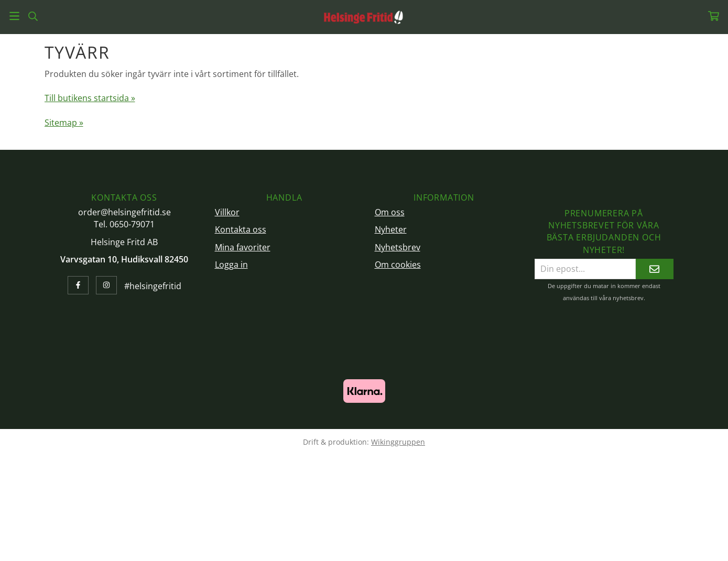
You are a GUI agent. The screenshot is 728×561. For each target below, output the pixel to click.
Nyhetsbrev (398, 247)
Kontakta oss (241, 229)
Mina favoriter (243, 247)
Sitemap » (64, 123)
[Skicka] (654, 269)
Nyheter (391, 229)
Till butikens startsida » (90, 98)
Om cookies (398, 265)
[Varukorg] (714, 16)
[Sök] (33, 16)
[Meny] (14, 16)
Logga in (231, 265)
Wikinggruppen (398, 442)
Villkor (227, 212)
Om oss (390, 212)
